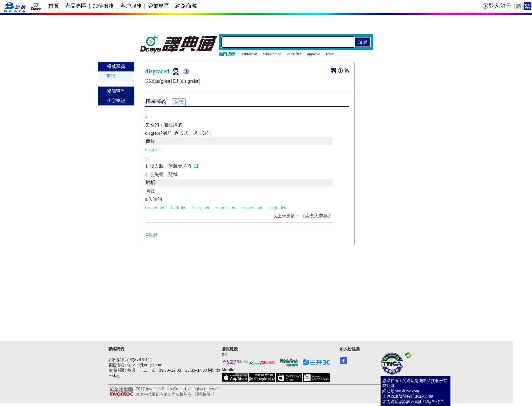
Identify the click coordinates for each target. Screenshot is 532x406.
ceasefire (294, 54)
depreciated (253, 207)
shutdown (250, 54)
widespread (272, 54)
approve (313, 54)
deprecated (226, 207)
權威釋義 (116, 67)
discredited (155, 207)
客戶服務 (131, 6)
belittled (179, 207)
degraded (278, 207)
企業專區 (158, 6)
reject (330, 54)
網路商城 (186, 6)
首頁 (54, 6)
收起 (151, 235)
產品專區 (76, 6)
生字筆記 (116, 101)
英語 (111, 76)
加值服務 (103, 6)
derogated (201, 207)
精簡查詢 (116, 91)
